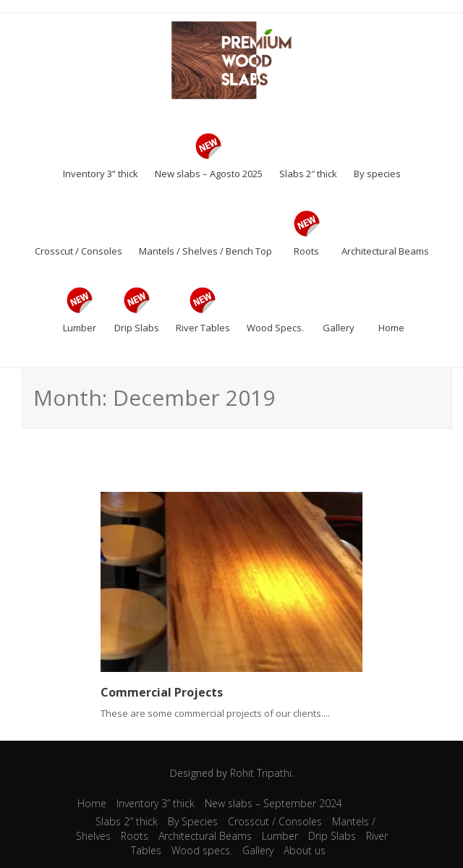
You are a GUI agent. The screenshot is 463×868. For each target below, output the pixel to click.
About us (305, 850)
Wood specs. (202, 850)
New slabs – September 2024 (273, 803)
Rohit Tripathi (261, 773)
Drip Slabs (332, 836)
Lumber (280, 836)
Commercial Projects (162, 692)
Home (92, 803)
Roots (135, 836)
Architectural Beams (205, 836)
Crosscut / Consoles (275, 821)
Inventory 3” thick (156, 803)
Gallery (258, 850)
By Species (193, 821)
